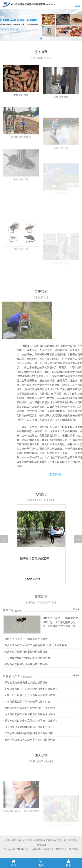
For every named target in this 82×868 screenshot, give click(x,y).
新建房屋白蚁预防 (21, 155)
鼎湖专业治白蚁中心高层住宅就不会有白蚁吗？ (31, 721)
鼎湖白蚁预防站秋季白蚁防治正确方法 (26, 664)
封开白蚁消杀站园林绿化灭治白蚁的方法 (27, 727)
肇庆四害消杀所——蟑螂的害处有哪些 (26, 639)
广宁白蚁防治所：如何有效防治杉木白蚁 (27, 702)
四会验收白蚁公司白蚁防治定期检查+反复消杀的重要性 (36, 645)
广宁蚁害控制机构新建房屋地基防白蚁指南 (29, 733)
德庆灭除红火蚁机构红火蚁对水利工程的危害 (30, 708)
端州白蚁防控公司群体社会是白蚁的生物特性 (30, 714)
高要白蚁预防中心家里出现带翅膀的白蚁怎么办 (31, 689)
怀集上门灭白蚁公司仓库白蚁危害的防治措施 (30, 695)
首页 (14, 863)
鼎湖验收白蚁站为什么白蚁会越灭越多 (26, 682)
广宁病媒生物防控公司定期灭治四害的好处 (29, 658)
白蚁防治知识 (11, 676)
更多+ (76, 675)
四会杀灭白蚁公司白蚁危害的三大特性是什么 (30, 740)
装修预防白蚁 (61, 107)
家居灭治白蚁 (21, 99)
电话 (41, 863)
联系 (68, 863)
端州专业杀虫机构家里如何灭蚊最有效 (26, 652)
